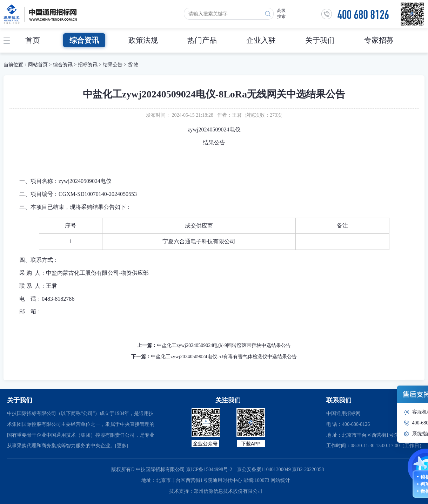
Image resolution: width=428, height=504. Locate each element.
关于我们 (320, 40)
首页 (33, 40)
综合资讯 (84, 40)
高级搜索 (281, 13)
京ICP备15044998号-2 (209, 469)
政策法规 (143, 40)
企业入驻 (261, 40)
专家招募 (379, 40)
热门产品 (202, 40)
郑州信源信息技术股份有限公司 (228, 491)
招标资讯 (88, 65)
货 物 (133, 65)
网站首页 (38, 65)
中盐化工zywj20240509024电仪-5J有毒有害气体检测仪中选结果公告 (224, 357)
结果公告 (113, 65)
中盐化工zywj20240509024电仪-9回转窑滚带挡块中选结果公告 (224, 345)
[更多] (122, 446)
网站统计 (280, 480)
